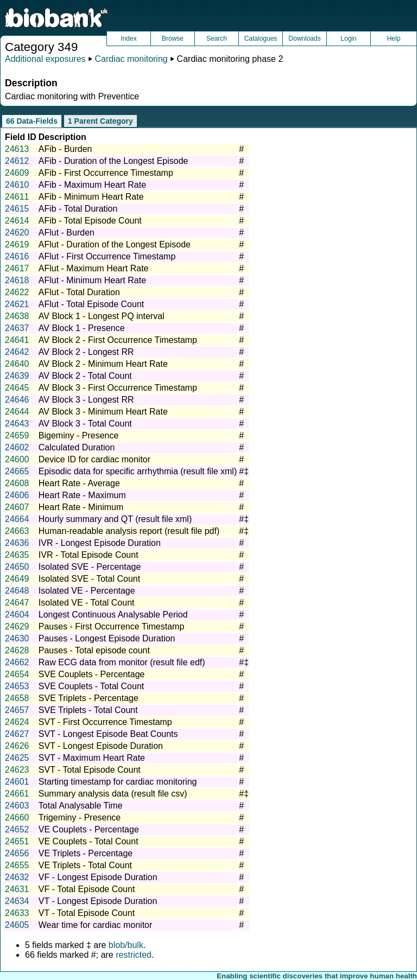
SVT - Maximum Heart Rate (92, 758)
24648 (17, 591)
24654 (17, 674)
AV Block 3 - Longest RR (86, 400)
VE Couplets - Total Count (89, 841)
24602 (17, 447)
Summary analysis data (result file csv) (113, 794)
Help (394, 39)
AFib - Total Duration (78, 209)
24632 (17, 877)
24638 (17, 316)
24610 (17, 185)
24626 (17, 746)
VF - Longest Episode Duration (98, 877)
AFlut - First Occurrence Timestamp (107, 256)
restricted (134, 955)
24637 (17, 328)
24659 (17, 435)
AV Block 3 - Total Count (85, 424)
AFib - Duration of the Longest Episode (113, 161)
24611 (17, 197)
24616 (17, 256)
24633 (17, 913)
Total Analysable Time (81, 806)
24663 (17, 531)
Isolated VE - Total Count (87, 603)
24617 (17, 268)
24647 (17, 603)
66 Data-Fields (32, 121)
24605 (17, 925)
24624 (17, 722)
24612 (17, 161)
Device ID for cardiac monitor (94, 459)
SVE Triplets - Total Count (88, 710)
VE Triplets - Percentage (86, 853)
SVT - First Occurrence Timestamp (105, 722)
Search (217, 39)
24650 (17, 567)
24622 (17, 292)
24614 (17, 221)
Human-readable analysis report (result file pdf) (129, 531)
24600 (17, 459)
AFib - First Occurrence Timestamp (106, 173)
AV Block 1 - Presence (82, 328)
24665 (17, 471)
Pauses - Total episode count (94, 650)
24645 (17, 388)
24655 (17, 865)
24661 (17, 794)
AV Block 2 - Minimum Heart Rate (103, 364)
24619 (17, 244)
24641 (17, 340)
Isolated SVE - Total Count (89, 579)
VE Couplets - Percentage (89, 829)
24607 (17, 507)
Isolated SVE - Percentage (90, 567)
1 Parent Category (100, 121)
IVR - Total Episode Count (89, 555)
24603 (17, 806)
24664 (17, 519)
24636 (17, 543)
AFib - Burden (65, 149)
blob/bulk (126, 945)
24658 (17, 698)
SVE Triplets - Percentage (89, 698)
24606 (17, 495)
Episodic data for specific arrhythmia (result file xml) (138, 471)
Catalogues (261, 39)
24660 (17, 817)
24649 (17, 579)
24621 (17, 304)
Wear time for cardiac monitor (96, 925)
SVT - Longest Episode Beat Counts (108, 734)
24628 (17, 650)
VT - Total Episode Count (87, 913)
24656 (17, 853)
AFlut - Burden (67, 233)
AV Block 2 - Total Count (85, 376)
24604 (17, 615)
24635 (17, 555)
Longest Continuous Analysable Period (113, 615)
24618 (17, 280)
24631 (17, 889)
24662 (17, 662)
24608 (17, 483)
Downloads (304, 39)
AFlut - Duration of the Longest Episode (115, 244)
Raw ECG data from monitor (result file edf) (122, 662)
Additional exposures (45, 59)
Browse (173, 39)
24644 (17, 412)
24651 (17, 841)
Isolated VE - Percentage (87, 591)
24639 (17, 376)
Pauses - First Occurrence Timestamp (112, 626)
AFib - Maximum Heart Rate (92, 185)
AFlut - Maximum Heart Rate (94, 268)
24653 (17, 686)
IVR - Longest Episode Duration (100, 543)
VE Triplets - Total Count (85, 865)
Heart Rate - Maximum (82, 495)
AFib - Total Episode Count (90, 221)
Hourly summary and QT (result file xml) (115, 519)
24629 (17, 626)
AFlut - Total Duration (79, 292)
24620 (17, 233)
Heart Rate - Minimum (81, 507)
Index (128, 39)
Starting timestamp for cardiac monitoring (118, 782)
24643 (17, 424)
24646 (17, 400)
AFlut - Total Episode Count (91, 304)
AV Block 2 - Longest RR (86, 352)
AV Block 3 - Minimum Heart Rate (103, 412)
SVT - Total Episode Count (90, 770)
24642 (17, 352)
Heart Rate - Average (79, 483)
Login (348, 39)
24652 (17, 829)
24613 (17, 149)
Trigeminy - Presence (80, 817)
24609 (17, 173)
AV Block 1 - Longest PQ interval (102, 316)
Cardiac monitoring (131, 59)
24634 (17, 901)
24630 (17, 638)
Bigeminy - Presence (79, 435)
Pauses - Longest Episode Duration (107, 638)
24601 (17, 782)
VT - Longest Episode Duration (98, 901)
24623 (17, 770)
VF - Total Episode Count (87, 889)
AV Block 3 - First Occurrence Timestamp (118, 388)
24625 (17, 758)
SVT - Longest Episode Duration (101, 746)
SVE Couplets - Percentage (92, 674)
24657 (17, 710)
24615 (17, 209)
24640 (17, 364)
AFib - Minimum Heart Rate (91, 197)
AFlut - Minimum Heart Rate (92, 280)
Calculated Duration (77, 447)
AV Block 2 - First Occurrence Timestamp (118, 340)
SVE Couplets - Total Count (91, 686)
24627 (17, 734)
